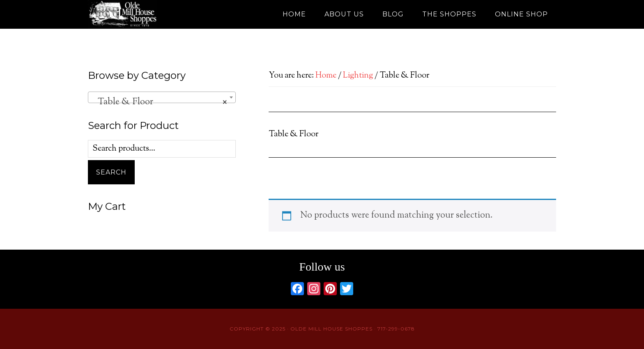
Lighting (358, 76)
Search (111, 172)
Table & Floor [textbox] (159, 102)
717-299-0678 (396, 329)
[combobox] (162, 97)
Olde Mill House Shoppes (162, 14)
